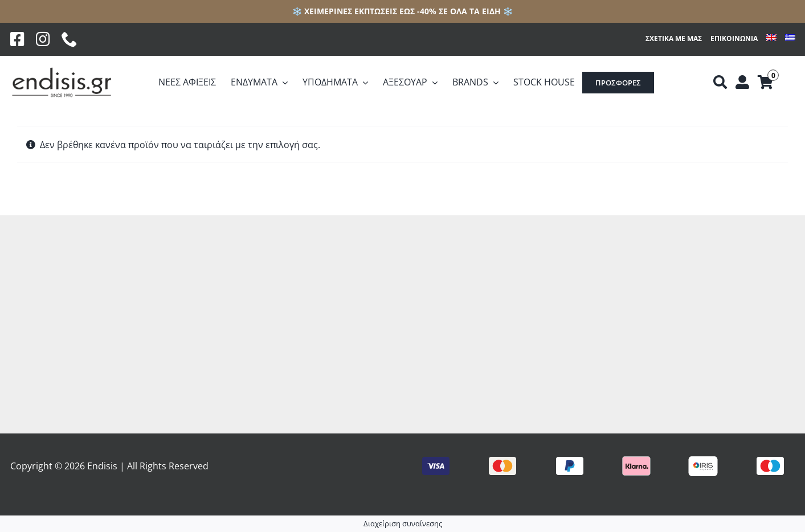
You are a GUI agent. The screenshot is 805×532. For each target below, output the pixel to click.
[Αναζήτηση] (720, 83)
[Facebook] (17, 39)
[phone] (70, 39)
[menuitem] (771, 39)
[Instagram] (43, 39)
